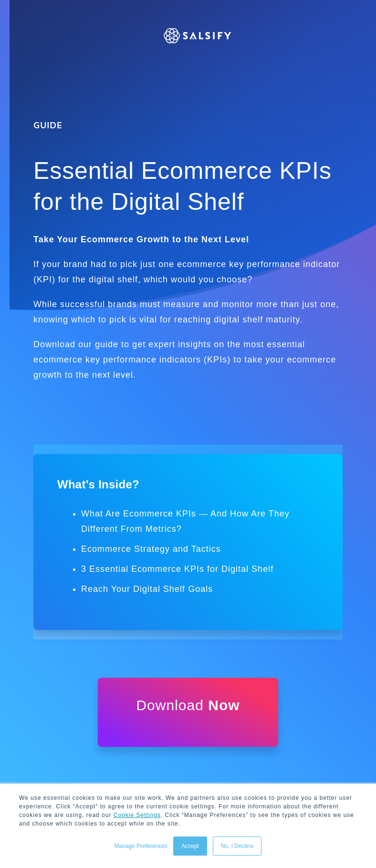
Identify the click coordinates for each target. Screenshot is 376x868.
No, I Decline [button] (237, 846)
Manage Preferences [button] (141, 846)
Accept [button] (190, 846)
